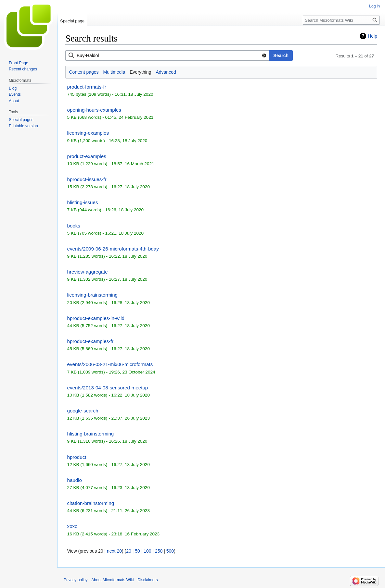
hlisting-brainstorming (91, 434)
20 (129, 551)
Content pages (84, 72)
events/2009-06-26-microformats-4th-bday (113, 249)
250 (159, 551)
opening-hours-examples (94, 110)
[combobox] (167, 55)
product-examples (87, 156)
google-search (83, 411)
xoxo (72, 526)
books (74, 226)
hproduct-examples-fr (90, 341)
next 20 (114, 551)
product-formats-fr (87, 87)
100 (147, 551)
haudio (75, 480)
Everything (140, 72)
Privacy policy (76, 580)
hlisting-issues (83, 202)
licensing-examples (88, 133)
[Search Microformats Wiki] (341, 20)
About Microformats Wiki (112, 580)
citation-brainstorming (91, 503)
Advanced (166, 72)
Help (372, 36)
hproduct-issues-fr (87, 179)
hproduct (77, 457)
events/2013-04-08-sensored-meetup (108, 388)
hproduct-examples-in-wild (96, 318)
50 (137, 551)
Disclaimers (148, 580)
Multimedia (114, 72)
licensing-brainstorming (92, 295)
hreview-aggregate (88, 272)
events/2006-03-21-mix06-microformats (110, 364)
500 (170, 551)
